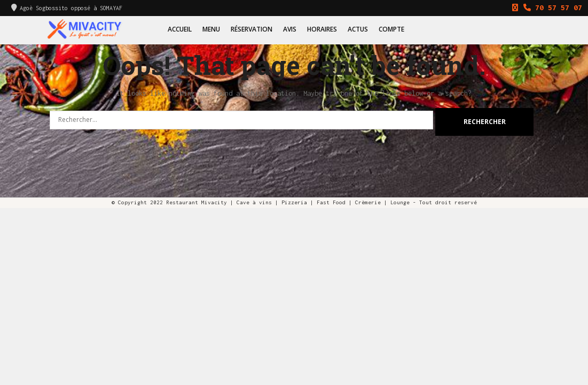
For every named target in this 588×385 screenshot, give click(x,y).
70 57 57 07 (544, 7)
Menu (211, 29)
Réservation (252, 29)
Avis (290, 29)
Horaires (322, 29)
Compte (391, 29)
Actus (358, 29)
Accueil (180, 29)
